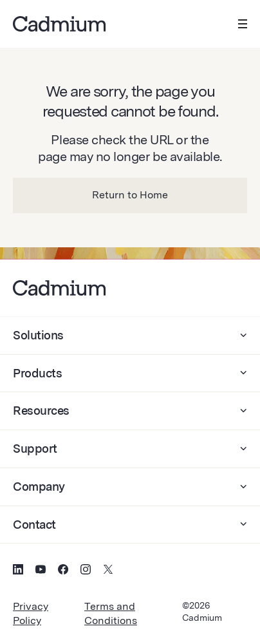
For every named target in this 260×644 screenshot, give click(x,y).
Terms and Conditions (111, 613)
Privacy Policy (31, 613)
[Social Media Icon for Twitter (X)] (108, 571)
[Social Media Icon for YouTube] (41, 571)
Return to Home (130, 195)
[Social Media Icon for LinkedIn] (18, 571)
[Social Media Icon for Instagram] (86, 571)
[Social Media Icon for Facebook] (63, 571)
